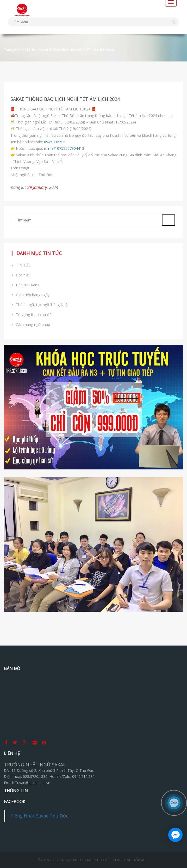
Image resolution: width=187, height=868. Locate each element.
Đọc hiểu (21, 275)
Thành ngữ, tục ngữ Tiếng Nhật (40, 305)
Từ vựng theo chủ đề (32, 315)
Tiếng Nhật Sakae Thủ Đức (39, 816)
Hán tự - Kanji (25, 285)
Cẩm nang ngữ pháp (31, 324)
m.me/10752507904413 (64, 148)
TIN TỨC (29, 50)
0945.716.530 (55, 142)
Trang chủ (12, 50)
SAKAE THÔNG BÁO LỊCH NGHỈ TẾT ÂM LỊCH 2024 (76, 50)
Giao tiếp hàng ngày (31, 295)
